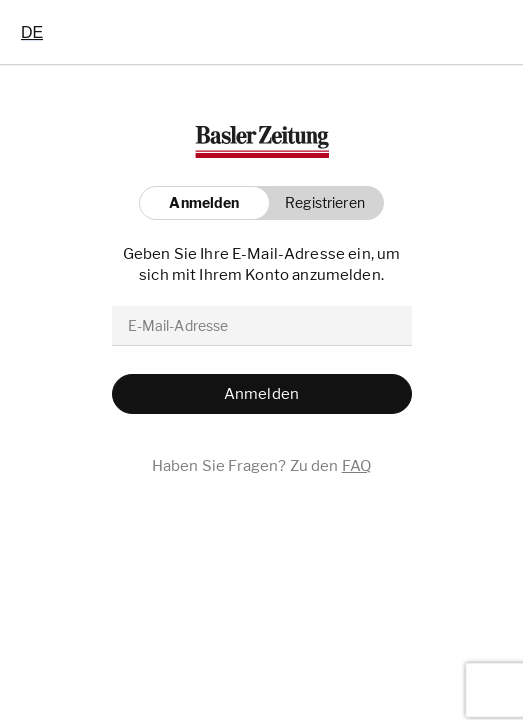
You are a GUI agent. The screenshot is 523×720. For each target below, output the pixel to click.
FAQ (356, 466)
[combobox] (32, 32)
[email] (262, 326)
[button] (319, 203)
